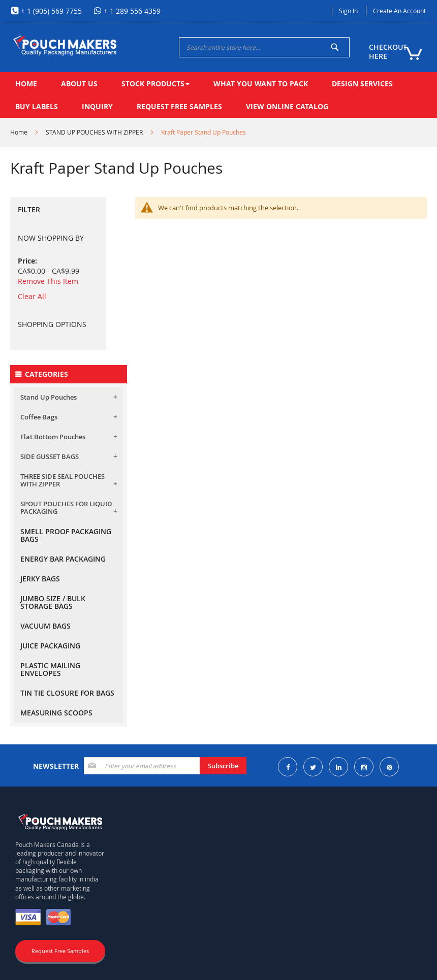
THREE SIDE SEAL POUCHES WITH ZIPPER (63, 480)
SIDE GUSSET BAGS (50, 456)
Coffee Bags (39, 417)
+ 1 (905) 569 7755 (50, 11)
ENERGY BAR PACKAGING (63, 559)
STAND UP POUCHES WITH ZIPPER (94, 132)
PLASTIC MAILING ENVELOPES (50, 669)
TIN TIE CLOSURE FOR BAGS (67, 693)
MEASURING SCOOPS (56, 713)
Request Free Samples (60, 951)
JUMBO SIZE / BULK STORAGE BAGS (53, 602)
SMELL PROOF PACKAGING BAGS (66, 535)
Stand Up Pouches (49, 397)
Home (19, 132)
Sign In (348, 11)
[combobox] (264, 47)
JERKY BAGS (40, 579)
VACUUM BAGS (45, 626)
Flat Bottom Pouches (53, 437)
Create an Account (399, 11)
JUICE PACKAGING (50, 646)
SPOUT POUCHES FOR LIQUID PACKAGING (66, 508)
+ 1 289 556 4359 (131, 11)
